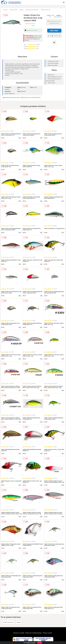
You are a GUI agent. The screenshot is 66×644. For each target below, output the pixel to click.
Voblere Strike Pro (46, 10)
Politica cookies (47, 633)
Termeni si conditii (19, 633)
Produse (5, 10)
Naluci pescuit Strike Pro (32, 10)
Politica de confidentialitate (34, 633)
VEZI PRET (54, 30)
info (20, 138)
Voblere (21, 10)
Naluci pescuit (13, 10)
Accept (40, 643)
